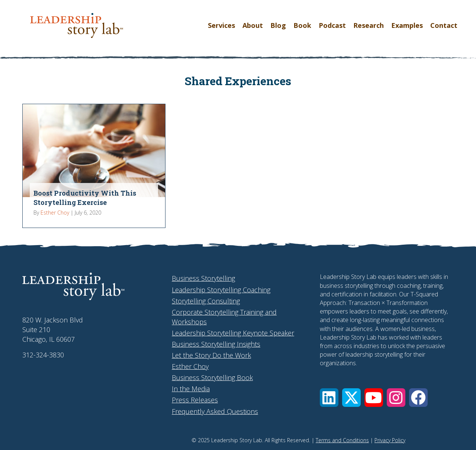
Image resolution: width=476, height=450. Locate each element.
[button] (329, 398)
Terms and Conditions (342, 440)
